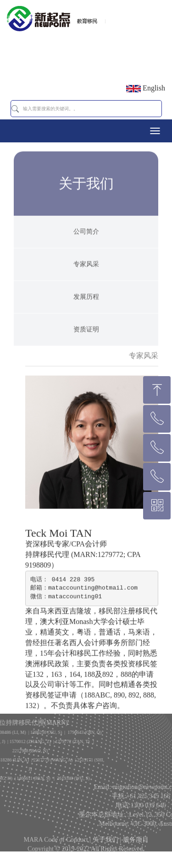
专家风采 (86, 276)
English (146, 88)
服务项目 (136, 843)
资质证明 (86, 341)
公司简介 (86, 244)
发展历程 (86, 309)
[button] (15, 109)
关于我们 (105, 843)
